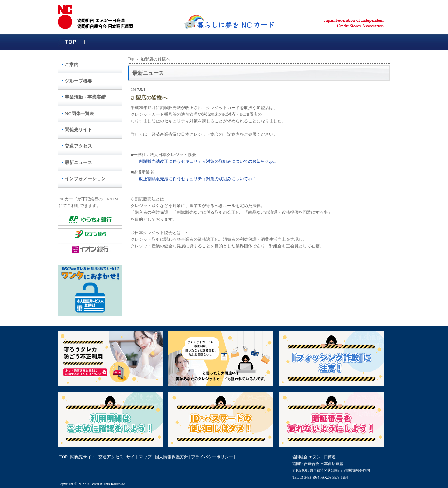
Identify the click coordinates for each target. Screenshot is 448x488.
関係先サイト (78, 130)
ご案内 (72, 65)
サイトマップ (139, 457)
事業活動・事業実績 (85, 97)
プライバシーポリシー (212, 457)
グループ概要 (78, 81)
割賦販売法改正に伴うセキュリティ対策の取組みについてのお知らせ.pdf (207, 161)
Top (131, 59)
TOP (63, 457)
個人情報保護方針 (171, 457)
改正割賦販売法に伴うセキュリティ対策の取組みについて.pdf (197, 179)
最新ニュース (78, 162)
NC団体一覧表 (79, 114)
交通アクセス (78, 146)
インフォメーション (85, 179)
